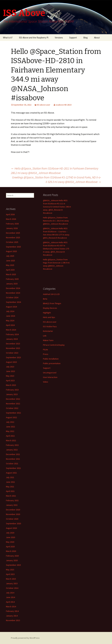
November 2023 (13, 348)
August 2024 (11, 307)
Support (73, 38)
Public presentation (52, 363)
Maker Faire (48, 340)
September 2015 (13, 565)
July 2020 (10, 533)
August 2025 (11, 251)
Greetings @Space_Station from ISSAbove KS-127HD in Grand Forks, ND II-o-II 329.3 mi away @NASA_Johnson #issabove (57, 180)
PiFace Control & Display (54, 345)
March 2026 (11, 219)
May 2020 (10, 542)
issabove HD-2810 (63, 105)
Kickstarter (48, 331)
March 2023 (11, 385)
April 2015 (10, 574)
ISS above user (43, 105)
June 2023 (10, 371)
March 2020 (11, 551)
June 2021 (10, 482)
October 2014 (12, 588)
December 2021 (13, 454)
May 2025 (10, 265)
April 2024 (10, 325)
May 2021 (10, 487)
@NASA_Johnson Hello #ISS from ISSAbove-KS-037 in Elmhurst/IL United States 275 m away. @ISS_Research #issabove (56, 249)
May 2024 (10, 321)
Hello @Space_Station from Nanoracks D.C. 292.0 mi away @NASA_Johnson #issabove (56, 221)
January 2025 (12, 284)
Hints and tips (49, 317)
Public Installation (51, 359)
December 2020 (13, 510)
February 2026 (12, 224)
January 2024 (12, 339)
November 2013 (13, 620)
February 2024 (12, 334)
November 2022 (13, 404)
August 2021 (11, 473)
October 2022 (12, 408)
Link (45, 336)
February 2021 (12, 500)
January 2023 (12, 394)
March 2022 (11, 440)
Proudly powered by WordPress (25, 638)
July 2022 (10, 422)
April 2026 (10, 214)
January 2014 (12, 616)
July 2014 (10, 593)
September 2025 (13, 247)
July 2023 (10, 367)
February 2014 (12, 611)
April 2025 (10, 270)
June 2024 (10, 316)
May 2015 (10, 570)
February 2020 (12, 556)
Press (46, 354)
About (97, 38)
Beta (45, 299)
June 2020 (10, 537)
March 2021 (11, 496)
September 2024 (13, 302)
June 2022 (10, 427)
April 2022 (10, 436)
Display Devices (50, 308)
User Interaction (50, 377)
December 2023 (13, 344)
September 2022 (13, 413)
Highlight (47, 313)
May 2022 (10, 431)
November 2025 (13, 237)
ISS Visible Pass (50, 326)
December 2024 (13, 288)
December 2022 (13, 399)
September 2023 (13, 357)
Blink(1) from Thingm (52, 303)
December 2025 (13, 233)
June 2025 (10, 261)
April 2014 (10, 602)
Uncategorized (50, 373)
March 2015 (11, 579)
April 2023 (10, 380)
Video (46, 382)
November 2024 (13, 293)
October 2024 (12, 297)
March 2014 (11, 607)
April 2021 (10, 491)
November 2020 (13, 514)
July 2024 (10, 311)
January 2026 (12, 228)
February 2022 (12, 445)
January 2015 (12, 583)
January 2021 (12, 505)
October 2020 (12, 519)
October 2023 (12, 353)
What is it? (8, 38)
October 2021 (12, 464)
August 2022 (11, 417)
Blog (85, 38)
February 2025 (12, 279)
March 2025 (11, 274)
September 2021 (13, 468)
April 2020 (10, 547)
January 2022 (12, 450)
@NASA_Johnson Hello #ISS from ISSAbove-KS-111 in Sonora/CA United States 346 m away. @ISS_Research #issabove (57, 207)
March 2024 (11, 330)
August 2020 (11, 528)
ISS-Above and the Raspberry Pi (34, 38)
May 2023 (10, 376)
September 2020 (13, 523)
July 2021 (10, 477)
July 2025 (10, 256)
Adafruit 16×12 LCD (51, 294)
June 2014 (10, 597)
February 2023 (12, 390)
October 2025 (12, 242)
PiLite (45, 350)
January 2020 (12, 560)
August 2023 (11, 362)
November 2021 (13, 459)
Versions (59, 38)
